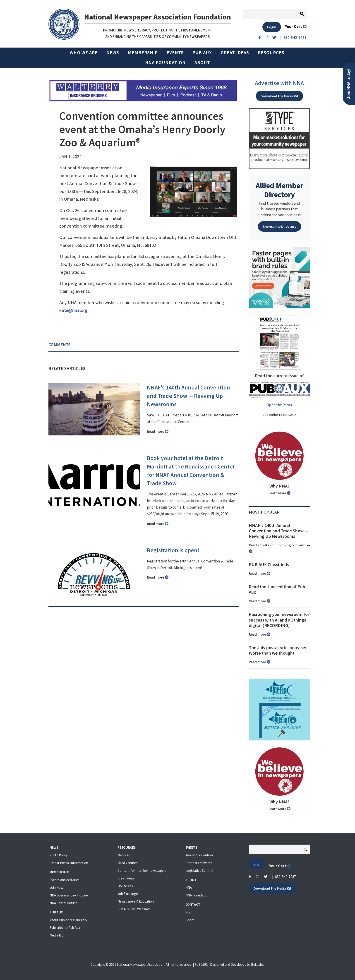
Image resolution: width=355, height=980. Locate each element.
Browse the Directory (279, 226)
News (113, 53)
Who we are (84, 53)
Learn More (279, 493)
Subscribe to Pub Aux (65, 928)
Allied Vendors (128, 863)
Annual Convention (199, 855)
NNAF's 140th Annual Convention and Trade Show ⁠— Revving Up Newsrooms (188, 396)
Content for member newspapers (142, 871)
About (202, 62)
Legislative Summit (199, 871)
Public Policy (59, 855)
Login (272, 27)
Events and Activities (65, 880)
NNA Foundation (165, 62)
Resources (271, 53)
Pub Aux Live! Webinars (134, 909)
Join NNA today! (349, 84)
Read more (158, 431)
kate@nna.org (73, 310)
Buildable (258, 964)
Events (175, 53)
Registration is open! (173, 550)
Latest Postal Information (69, 863)
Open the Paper (279, 405)
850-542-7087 (285, 877)
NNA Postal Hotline (64, 903)
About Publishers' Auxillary (68, 920)
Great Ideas (235, 53)
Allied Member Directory (279, 190)
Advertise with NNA (279, 83)
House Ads (125, 886)
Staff (189, 912)
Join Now (56, 888)
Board (190, 920)
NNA (189, 888)
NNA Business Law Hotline (69, 895)
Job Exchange (128, 894)
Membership (143, 53)
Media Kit (56, 935)
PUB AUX (202, 53)
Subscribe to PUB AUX (279, 415)
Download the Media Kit (279, 96)
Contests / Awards (199, 863)
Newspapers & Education (136, 901)
